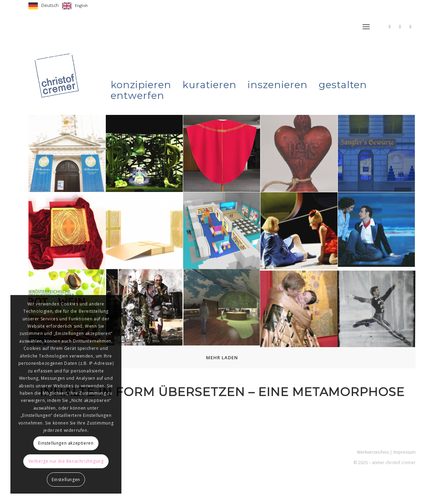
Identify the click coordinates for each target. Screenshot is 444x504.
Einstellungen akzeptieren (66, 443)
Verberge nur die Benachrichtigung (66, 461)
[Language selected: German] (60, 6)
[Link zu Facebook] (400, 26)
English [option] (81, 5)
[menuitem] (366, 27)
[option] (75, 6)
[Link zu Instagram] (390, 26)
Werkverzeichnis (373, 452)
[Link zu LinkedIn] (410, 26)
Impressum (404, 452)
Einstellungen (66, 480)
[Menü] (366, 27)
